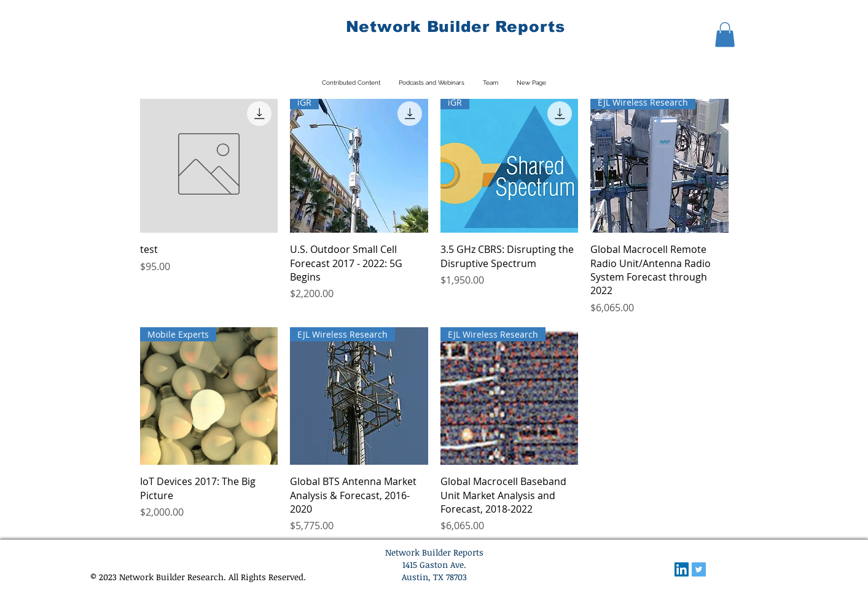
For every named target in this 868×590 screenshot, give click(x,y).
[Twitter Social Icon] (699, 569)
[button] (725, 35)
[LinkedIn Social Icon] (682, 569)
